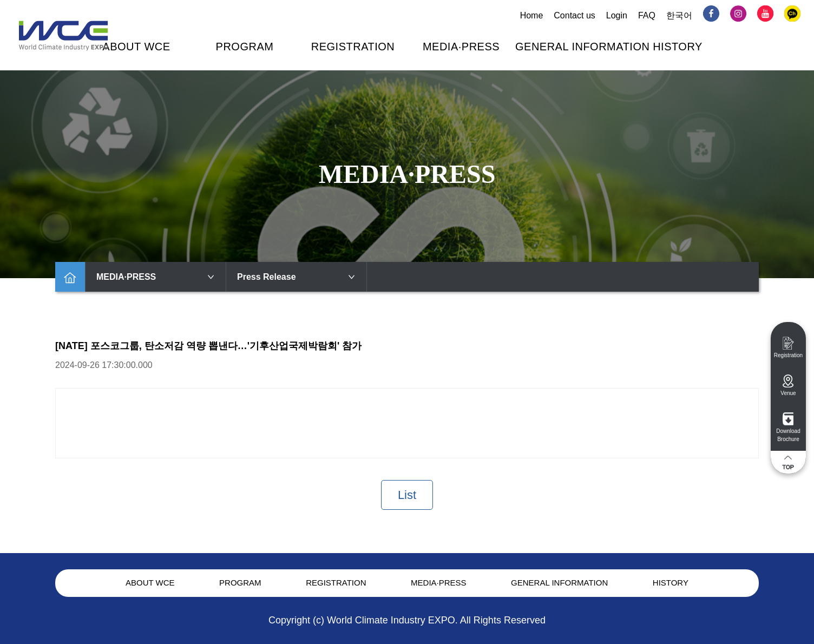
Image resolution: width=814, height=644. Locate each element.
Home (532, 15)
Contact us (574, 15)
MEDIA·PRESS (461, 47)
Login (617, 15)
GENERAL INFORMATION (582, 47)
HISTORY (678, 47)
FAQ (647, 15)
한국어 (679, 15)
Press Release (296, 277)
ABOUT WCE (136, 47)
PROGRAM (245, 47)
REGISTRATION (353, 47)
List (407, 495)
